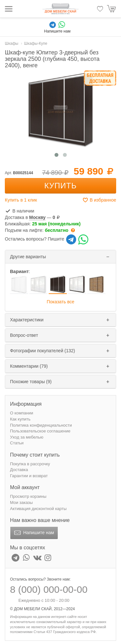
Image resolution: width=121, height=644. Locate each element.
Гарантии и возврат (29, 476)
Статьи (17, 443)
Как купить (20, 419)
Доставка (19, 470)
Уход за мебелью (27, 437)
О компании (22, 413)
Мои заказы (21, 502)
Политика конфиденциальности (41, 425)
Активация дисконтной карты (38, 509)
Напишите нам (33, 533)
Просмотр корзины (28, 496)
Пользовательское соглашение (40, 431)
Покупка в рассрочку (30, 464)
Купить (60, 186)
